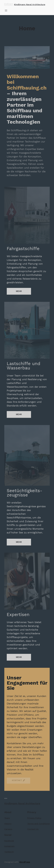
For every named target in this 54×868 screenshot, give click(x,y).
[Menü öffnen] (6, 10)
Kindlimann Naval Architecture (30, 4)
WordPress (25, 862)
